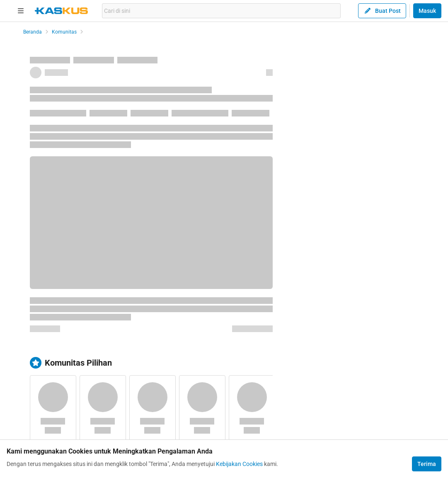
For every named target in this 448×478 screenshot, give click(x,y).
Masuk (427, 11)
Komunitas (64, 32)
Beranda (33, 32)
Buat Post (382, 11)
